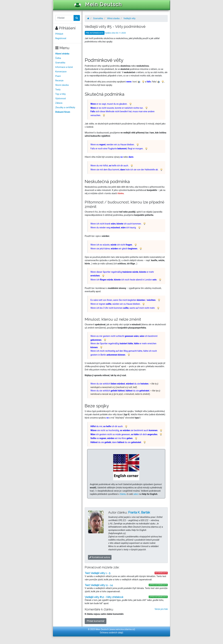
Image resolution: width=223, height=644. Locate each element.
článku (123, 494)
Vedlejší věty (129, 18)
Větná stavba (113, 18)
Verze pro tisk (161, 609)
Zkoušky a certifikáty (65, 107)
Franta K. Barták (139, 512)
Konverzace (61, 72)
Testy (58, 90)
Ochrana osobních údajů (112, 633)
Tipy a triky (60, 94)
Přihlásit (59, 34)
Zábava (59, 103)
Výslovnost (61, 98)
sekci (136, 494)
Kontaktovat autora (100, 557)
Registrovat (61, 38)
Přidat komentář (96, 621)
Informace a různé (64, 67)
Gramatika (60, 63)
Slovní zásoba (62, 85)
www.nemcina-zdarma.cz (122, 629)
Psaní (58, 76)
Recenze (59, 81)
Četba (58, 58)
